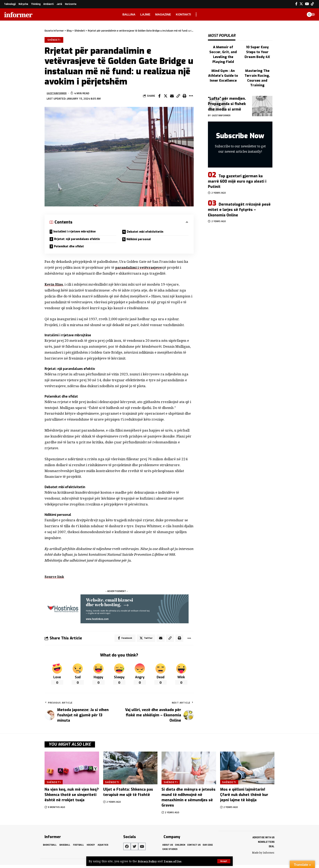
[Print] (185, 96)
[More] (191, 96)
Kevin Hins (54, 287)
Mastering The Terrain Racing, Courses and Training (257, 66)
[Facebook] (296, 4)
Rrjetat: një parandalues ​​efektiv (80, 241)
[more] (196, 14)
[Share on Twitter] (166, 96)
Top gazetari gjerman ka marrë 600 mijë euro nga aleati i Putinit (237, 168)
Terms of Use (174, 861)
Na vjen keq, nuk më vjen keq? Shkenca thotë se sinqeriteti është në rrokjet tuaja (72, 798)
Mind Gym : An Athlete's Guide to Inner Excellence (223, 64)
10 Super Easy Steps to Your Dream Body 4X (257, 48)
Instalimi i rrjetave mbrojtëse (77, 233)
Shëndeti (54, 40)
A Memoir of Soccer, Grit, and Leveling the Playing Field (223, 48)
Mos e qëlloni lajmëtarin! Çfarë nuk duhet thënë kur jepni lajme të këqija (244, 798)
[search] (299, 14)
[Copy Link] (178, 96)
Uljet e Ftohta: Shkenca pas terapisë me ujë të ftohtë (128, 795)
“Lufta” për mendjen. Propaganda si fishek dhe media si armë (227, 91)
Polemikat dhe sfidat (71, 248)
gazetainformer (58, 94)
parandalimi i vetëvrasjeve (139, 270)
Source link (55, 579)
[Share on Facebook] (159, 96)
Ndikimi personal (140, 241)
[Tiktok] (312, 4)
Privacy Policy (148, 861)
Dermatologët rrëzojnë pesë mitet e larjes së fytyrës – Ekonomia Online (239, 197)
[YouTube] (307, 4)
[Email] (172, 96)
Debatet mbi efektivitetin (148, 233)
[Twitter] (301, 4)
